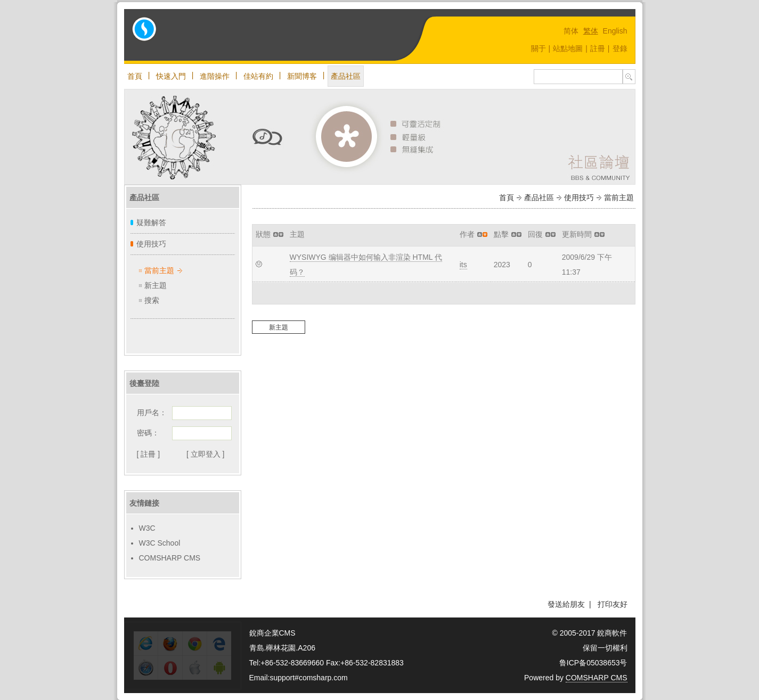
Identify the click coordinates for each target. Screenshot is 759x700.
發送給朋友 (566, 604)
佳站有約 (258, 76)
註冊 (598, 48)
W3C (147, 528)
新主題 (156, 285)
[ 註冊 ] (149, 454)
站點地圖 (568, 48)
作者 (467, 234)
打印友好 (613, 604)
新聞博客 (302, 76)
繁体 (591, 31)
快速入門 (171, 76)
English (615, 31)
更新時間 (577, 234)
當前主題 (159, 270)
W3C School (160, 543)
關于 (538, 48)
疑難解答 (151, 223)
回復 (535, 234)
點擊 (501, 234)
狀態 (263, 234)
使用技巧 (151, 244)
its (463, 265)
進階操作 (215, 76)
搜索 (152, 300)
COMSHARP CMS (170, 558)
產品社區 (346, 76)
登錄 (620, 48)
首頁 (135, 76)
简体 (571, 31)
